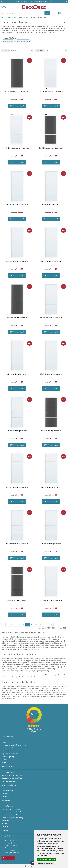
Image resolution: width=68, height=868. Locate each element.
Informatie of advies (9, 772)
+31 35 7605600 (10, 850)
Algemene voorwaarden (10, 754)
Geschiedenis (6, 826)
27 (32, 625)
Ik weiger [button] (52, 860)
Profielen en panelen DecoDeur (12, 812)
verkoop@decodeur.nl (12, 853)
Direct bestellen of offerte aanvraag (14, 745)
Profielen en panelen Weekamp (12, 818)
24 (19, 625)
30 (44, 625)
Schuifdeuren (24, 18)
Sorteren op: (6, 50)
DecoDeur (38, 32)
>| (52, 625)
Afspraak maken (8, 858)
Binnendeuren (11, 18)
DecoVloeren (6, 793)
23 (15, 625)
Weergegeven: (40, 50)
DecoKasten (6, 796)
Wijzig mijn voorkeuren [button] (45, 863)
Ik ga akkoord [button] (42, 860)
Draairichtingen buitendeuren (12, 809)
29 (40, 625)
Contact (4, 742)
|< (4, 625)
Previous (2, 2)
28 (36, 625)
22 (11, 625)
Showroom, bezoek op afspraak (12, 778)
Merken (4, 824)
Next (66, 2)
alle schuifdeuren (8, 41)
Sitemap (4, 763)
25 (23, 625)
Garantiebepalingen (8, 757)
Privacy (4, 760)
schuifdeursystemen (23, 41)
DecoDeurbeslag (7, 791)
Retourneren (6, 751)
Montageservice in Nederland (12, 775)
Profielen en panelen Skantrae (12, 815)
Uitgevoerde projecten (9, 781)
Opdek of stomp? (7, 806)
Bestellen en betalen (9, 748)
